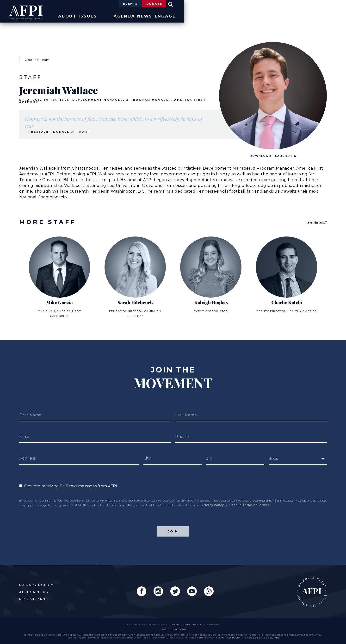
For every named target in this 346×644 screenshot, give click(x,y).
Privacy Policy (213, 499)
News (285, 15)
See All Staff (316, 219)
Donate (299, 4)
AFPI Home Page (309, 589)
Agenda (253, 15)
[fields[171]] (298, 453)
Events (261, 4)
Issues (219, 15)
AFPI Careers (36, 589)
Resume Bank (36, 596)
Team (45, 57)
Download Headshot (273, 153)
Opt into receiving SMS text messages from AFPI (68, 480)
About (187, 15)
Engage (317, 15)
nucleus (181, 630)
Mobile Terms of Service (250, 499)
